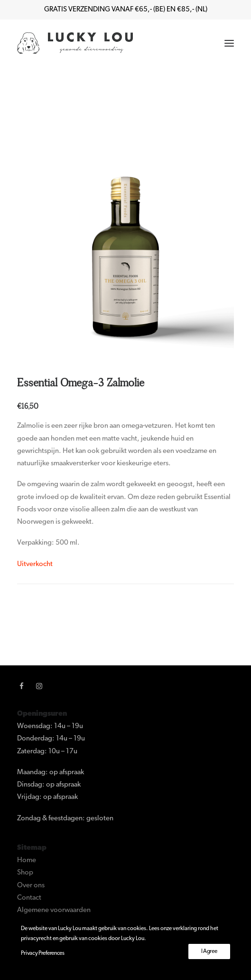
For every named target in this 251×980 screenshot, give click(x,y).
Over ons (31, 886)
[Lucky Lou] (75, 43)
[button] (229, 43)
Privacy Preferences (42, 953)
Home (27, 860)
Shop (25, 873)
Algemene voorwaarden (54, 910)
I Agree (209, 951)
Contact (29, 898)
